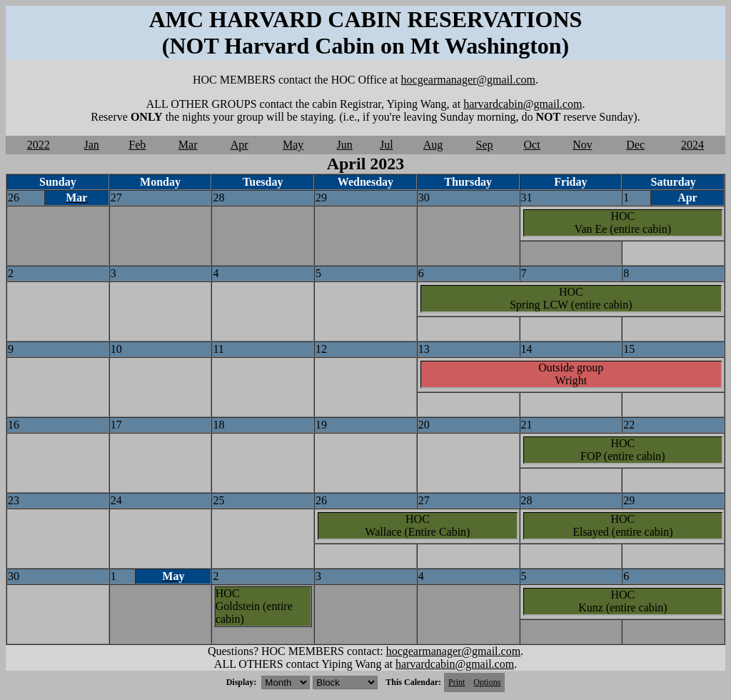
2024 (692, 145)
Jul (387, 145)
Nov (583, 145)
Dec (635, 145)
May (293, 145)
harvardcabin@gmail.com (523, 104)
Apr (240, 145)
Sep (485, 145)
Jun (345, 145)
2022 (39, 145)
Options (487, 682)
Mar (188, 145)
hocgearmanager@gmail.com (468, 80)
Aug (433, 145)
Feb (137, 145)
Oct (531, 145)
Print (457, 682)
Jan (91, 145)
